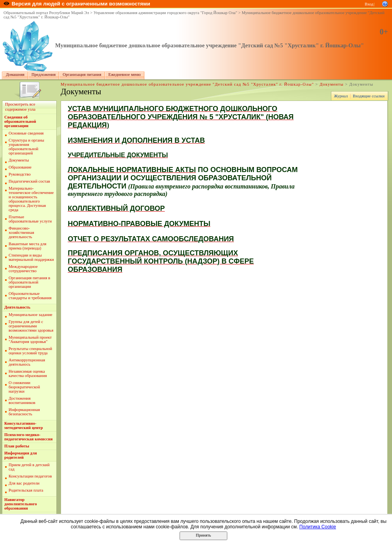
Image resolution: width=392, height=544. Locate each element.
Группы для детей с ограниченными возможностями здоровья (31, 326)
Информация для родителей (21, 455)
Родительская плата (26, 490)
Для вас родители (24, 483)
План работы (17, 446)
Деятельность (17, 307)
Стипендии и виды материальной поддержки (31, 257)
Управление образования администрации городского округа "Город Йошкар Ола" (165, 13)
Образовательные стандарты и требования (30, 296)
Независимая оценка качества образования (28, 373)
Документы (332, 84)
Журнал (341, 96)
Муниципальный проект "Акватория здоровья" (30, 339)
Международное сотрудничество (23, 269)
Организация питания (82, 75)
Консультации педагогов (30, 476)
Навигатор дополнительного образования (21, 504)
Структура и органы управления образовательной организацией (26, 147)
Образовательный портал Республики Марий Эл (46, 13)
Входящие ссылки (369, 96)
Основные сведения (26, 133)
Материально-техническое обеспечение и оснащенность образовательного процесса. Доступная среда (31, 199)
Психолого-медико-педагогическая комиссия (29, 437)
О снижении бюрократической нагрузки (24, 387)
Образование (20, 167)
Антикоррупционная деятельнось (27, 362)
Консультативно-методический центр (24, 426)
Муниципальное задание (31, 315)
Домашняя (15, 75)
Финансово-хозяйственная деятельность (21, 233)
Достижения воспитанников (22, 400)
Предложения (44, 75)
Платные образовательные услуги (30, 219)
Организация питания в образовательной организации (29, 282)
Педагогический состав (29, 181)
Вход (369, 4)
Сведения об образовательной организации (20, 121)
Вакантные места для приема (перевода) (28, 246)
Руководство (20, 174)
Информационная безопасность (24, 412)
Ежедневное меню (125, 75)
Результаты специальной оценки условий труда (30, 351)
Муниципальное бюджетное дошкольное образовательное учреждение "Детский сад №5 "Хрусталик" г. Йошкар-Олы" (209, 45)
